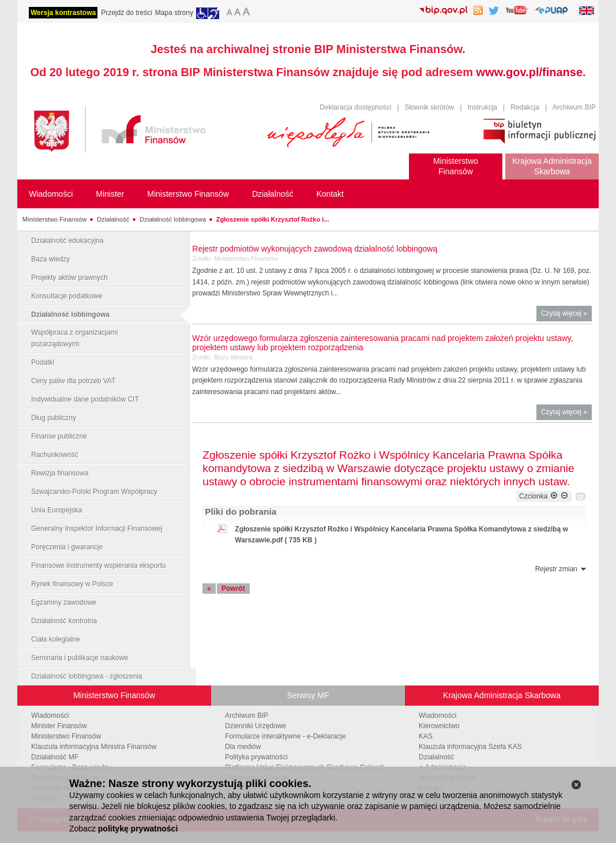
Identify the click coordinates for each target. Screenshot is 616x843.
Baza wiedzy (50, 259)
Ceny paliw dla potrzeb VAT (73, 381)
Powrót (233, 589)
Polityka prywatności (256, 757)
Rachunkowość (55, 455)
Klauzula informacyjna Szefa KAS (470, 747)
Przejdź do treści (127, 13)
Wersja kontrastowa (63, 13)
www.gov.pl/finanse (529, 72)
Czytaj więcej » (566, 315)
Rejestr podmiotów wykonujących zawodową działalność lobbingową (315, 249)
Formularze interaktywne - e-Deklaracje (285, 736)
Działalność (113, 219)
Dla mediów (243, 747)
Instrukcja (482, 107)
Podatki (43, 362)
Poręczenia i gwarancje (67, 547)
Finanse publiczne (59, 436)
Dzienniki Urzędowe (256, 726)
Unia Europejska (57, 510)
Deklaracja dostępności (355, 107)
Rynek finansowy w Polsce (72, 584)
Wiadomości (50, 715)
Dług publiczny (54, 418)
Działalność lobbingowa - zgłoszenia (87, 676)
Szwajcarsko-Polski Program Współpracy (94, 492)
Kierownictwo (439, 726)
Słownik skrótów (430, 107)
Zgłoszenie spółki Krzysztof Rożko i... (273, 219)
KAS (426, 736)
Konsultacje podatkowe (67, 296)
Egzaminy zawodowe (64, 602)
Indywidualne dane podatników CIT (85, 399)
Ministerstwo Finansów (55, 219)
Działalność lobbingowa (173, 219)
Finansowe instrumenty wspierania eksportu (98, 565)
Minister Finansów (59, 726)
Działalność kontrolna (64, 621)
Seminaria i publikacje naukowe (80, 658)
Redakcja (525, 107)
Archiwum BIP (574, 107)
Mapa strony (174, 13)
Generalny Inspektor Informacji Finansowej (97, 529)
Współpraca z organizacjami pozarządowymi (74, 338)
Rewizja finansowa (60, 473)
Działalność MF (55, 757)
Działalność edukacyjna (67, 241)
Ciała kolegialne (56, 639)
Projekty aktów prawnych (70, 278)
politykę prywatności (138, 829)
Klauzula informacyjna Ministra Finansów (94, 747)
